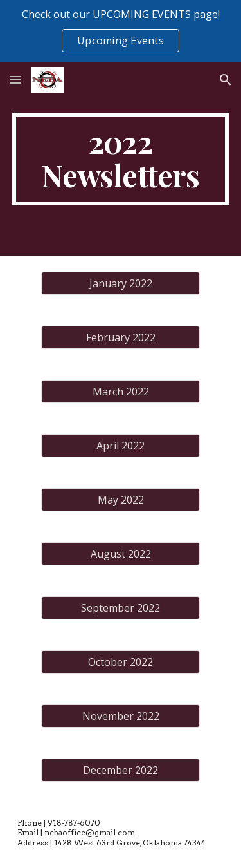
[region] (121, 31)
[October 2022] (120, 662)
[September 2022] (120, 608)
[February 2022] (120, 337)
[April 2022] (120, 446)
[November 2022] (120, 716)
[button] (15, 80)
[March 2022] (120, 392)
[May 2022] (120, 500)
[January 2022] (120, 283)
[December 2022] (120, 770)
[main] (121, 159)
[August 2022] (120, 554)
